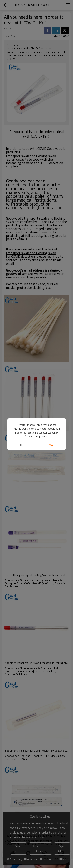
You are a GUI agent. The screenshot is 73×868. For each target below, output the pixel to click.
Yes (51, 445)
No (22, 445)
